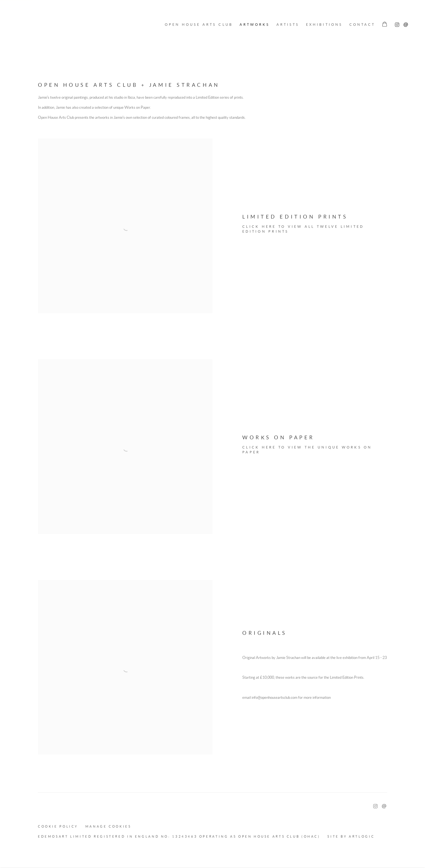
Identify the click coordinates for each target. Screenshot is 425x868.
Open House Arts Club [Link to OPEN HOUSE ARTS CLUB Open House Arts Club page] (199, 25)
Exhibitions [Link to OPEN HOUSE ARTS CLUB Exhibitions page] (324, 25)
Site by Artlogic (351, 836)
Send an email (404, 24)
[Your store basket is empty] (385, 25)
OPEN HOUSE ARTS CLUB (30, 25)
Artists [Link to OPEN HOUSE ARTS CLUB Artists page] (288, 25)
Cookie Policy (58, 826)
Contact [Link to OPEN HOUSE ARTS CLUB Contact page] (362, 25)
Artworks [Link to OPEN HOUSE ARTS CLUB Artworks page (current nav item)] (255, 25)
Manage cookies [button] (108, 826)
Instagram (396, 24)
